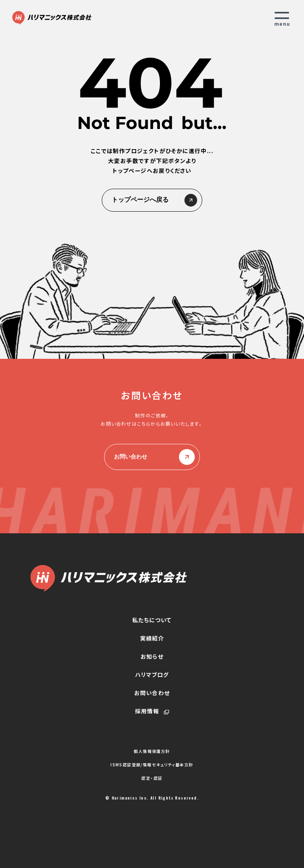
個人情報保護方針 (152, 751)
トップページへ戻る (152, 200)
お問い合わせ (152, 457)
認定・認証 (152, 778)
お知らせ (152, 656)
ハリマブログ (152, 675)
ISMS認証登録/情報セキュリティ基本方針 (152, 765)
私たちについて (152, 620)
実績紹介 (152, 638)
